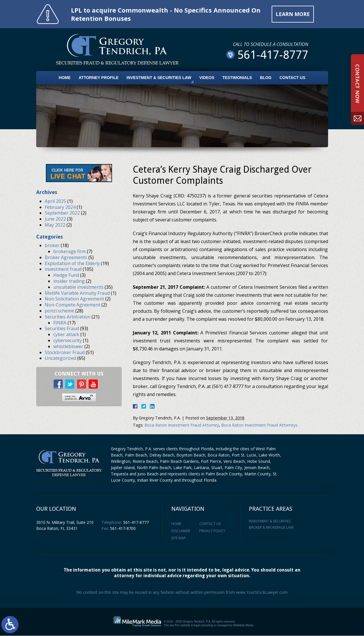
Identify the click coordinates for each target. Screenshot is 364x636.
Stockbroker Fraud (65, 352)
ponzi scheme (59, 311)
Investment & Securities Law (159, 78)
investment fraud (63, 269)
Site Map (178, 538)
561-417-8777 (136, 522)
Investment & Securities (270, 521)
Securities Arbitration (68, 317)
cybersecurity (68, 340)
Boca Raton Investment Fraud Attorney (182, 425)
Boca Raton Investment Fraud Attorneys (259, 425)
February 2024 (60, 207)
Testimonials (237, 78)
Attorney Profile (99, 78)
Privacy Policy (212, 531)
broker (52, 246)
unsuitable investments (78, 287)
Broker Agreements (66, 257)
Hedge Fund (66, 275)
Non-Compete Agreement (73, 305)
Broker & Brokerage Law (271, 528)
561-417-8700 (123, 528)
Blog (266, 78)
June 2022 (55, 219)
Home (65, 78)
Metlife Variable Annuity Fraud (77, 293)
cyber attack (66, 335)
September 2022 (62, 213)
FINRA (60, 323)
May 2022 (55, 225)
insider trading (69, 281)
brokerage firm (70, 251)
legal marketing (204, 626)
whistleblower (68, 346)
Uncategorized (60, 358)
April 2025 (55, 201)
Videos (207, 78)
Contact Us (293, 78)
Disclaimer (181, 531)
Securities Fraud (62, 329)
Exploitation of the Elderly (72, 263)
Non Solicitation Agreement (74, 299)
